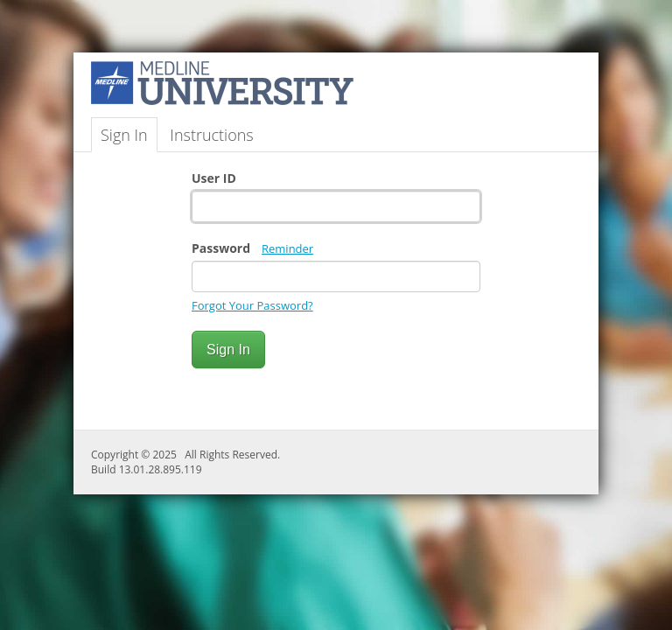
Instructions (211, 135)
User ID (214, 178)
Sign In (124, 135)
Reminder (287, 248)
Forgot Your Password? (252, 305)
